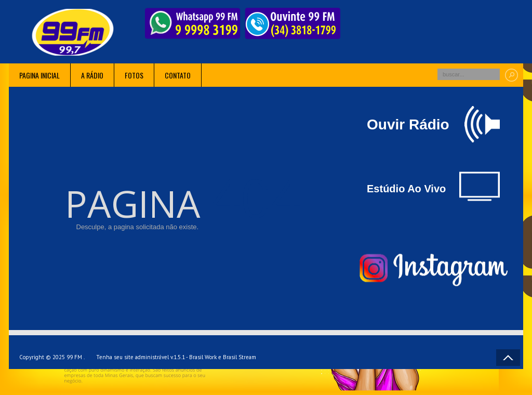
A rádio (92, 75)
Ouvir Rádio (433, 124)
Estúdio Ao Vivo (433, 186)
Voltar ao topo (508, 358)
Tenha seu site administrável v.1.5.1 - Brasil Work (156, 357)
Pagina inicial (39, 75)
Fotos (134, 75)
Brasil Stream (240, 357)
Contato (178, 75)
